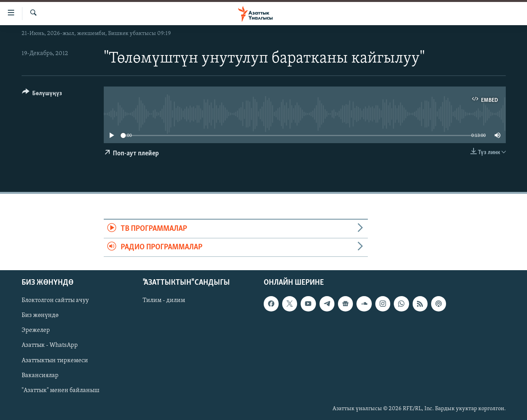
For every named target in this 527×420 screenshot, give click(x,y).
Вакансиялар (40, 376)
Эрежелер (36, 331)
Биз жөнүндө (40, 316)
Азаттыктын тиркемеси (55, 361)
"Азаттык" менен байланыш (61, 391)
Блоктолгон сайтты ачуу (55, 301)
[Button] (42, 95)
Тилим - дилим (164, 301)
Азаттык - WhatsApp (50, 346)
